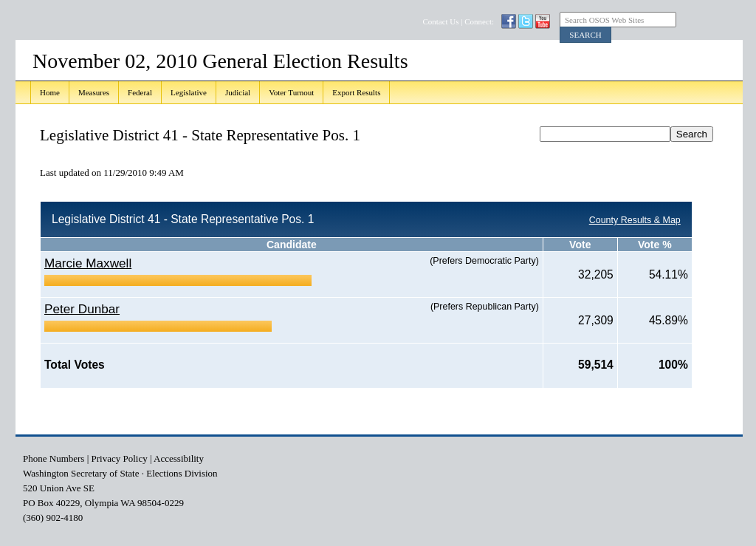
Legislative (189, 92)
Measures (94, 92)
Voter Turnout (291, 92)
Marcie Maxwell (88, 263)
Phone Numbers (54, 458)
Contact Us (440, 21)
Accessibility (179, 458)
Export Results (356, 92)
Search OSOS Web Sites (604, 20)
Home (50, 92)
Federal (140, 92)
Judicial (238, 92)
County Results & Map (635, 220)
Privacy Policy (120, 458)
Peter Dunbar (82, 309)
